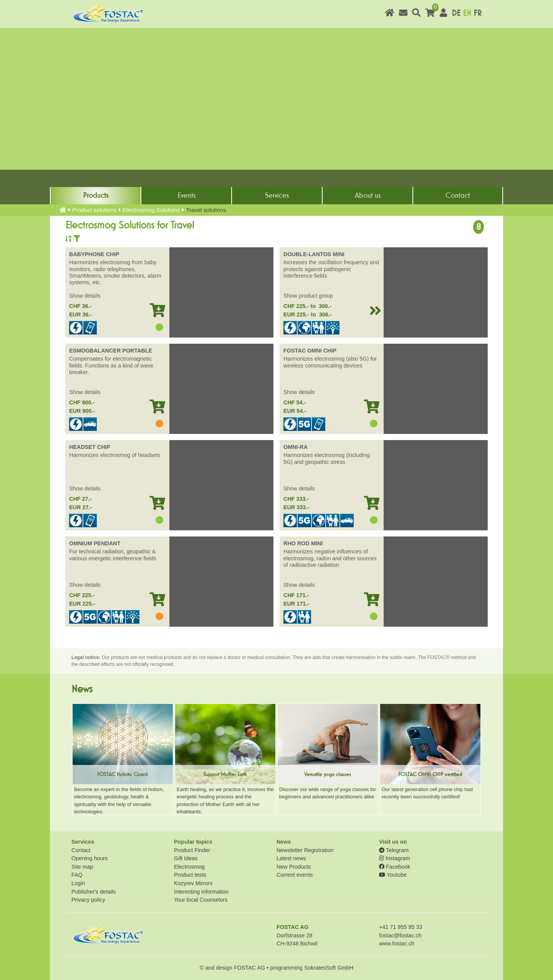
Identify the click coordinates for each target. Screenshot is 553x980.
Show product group (308, 296)
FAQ (77, 875)
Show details (85, 296)
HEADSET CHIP (90, 447)
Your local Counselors (201, 900)
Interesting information (201, 892)
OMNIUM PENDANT (95, 543)
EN (467, 13)
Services (277, 195)
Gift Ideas (186, 858)
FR (478, 13)
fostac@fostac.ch (400, 935)
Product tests (190, 875)
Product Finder (192, 850)
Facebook (395, 867)
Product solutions (94, 210)
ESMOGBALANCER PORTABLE (111, 351)
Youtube (393, 875)
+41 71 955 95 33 (401, 927)
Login (78, 883)
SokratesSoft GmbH (329, 968)
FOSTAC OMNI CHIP (310, 351)
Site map (82, 867)
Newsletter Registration (305, 850)
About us (368, 195)
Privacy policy (88, 900)
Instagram (395, 858)
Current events (295, 875)
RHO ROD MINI (303, 543)
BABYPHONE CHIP (94, 254)
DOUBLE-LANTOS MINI (314, 254)
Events (186, 195)
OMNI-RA (296, 447)
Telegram (394, 850)
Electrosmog (189, 867)
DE (456, 13)
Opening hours (89, 858)
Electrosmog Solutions (151, 210)
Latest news (291, 858)
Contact (458, 195)
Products (96, 195)
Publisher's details (94, 892)
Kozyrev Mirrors (193, 883)
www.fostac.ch (397, 944)
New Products (294, 867)
